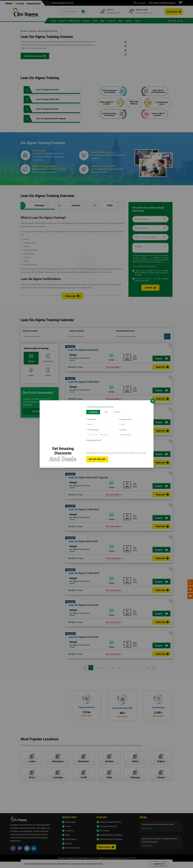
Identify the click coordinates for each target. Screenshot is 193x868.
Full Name (91, 419)
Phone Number (93, 430)
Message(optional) (94, 440)
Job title (122, 430)
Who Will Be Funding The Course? (100, 407)
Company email (125, 419)
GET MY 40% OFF (97, 459)
